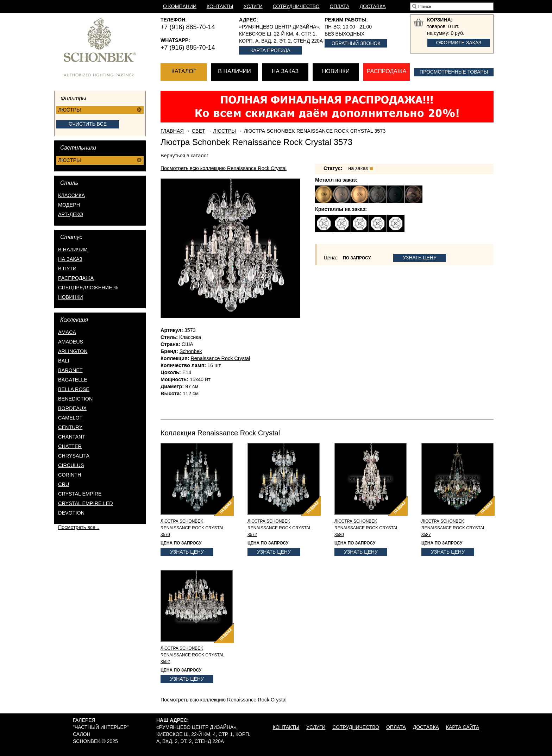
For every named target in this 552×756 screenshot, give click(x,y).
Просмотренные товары (454, 72)
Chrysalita (74, 456)
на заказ (70, 259)
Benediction (75, 399)
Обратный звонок (356, 43)
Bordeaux (72, 408)
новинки (71, 297)
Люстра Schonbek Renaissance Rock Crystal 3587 (453, 528)
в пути (67, 269)
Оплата (340, 6)
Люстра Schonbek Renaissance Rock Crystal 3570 (193, 528)
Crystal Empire (80, 494)
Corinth (70, 475)
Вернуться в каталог (184, 156)
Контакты (220, 6)
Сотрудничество (296, 6)
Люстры (224, 131)
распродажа (76, 278)
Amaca (67, 332)
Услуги (253, 6)
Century (70, 427)
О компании (180, 6)
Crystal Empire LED (86, 503)
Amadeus (71, 342)
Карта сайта (463, 727)
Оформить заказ (459, 43)
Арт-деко (71, 214)
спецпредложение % (88, 288)
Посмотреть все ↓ (79, 527)
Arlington (73, 351)
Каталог (184, 71)
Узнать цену (420, 258)
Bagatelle (73, 380)
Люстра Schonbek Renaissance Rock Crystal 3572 (280, 528)
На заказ (285, 71)
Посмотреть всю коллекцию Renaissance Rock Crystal (224, 168)
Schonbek (191, 351)
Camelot (70, 418)
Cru (64, 484)
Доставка (372, 6)
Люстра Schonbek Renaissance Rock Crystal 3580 (366, 528)
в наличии (73, 250)
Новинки (336, 71)
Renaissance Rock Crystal (220, 358)
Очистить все (88, 124)
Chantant (72, 437)
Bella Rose (74, 389)
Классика (71, 195)
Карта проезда (270, 50)
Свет (198, 131)
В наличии (234, 71)
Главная (172, 131)
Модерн (69, 205)
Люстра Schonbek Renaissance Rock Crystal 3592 (193, 655)
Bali (64, 361)
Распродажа (387, 71)
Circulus (71, 465)
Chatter (70, 446)
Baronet (70, 370)
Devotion (71, 513)
